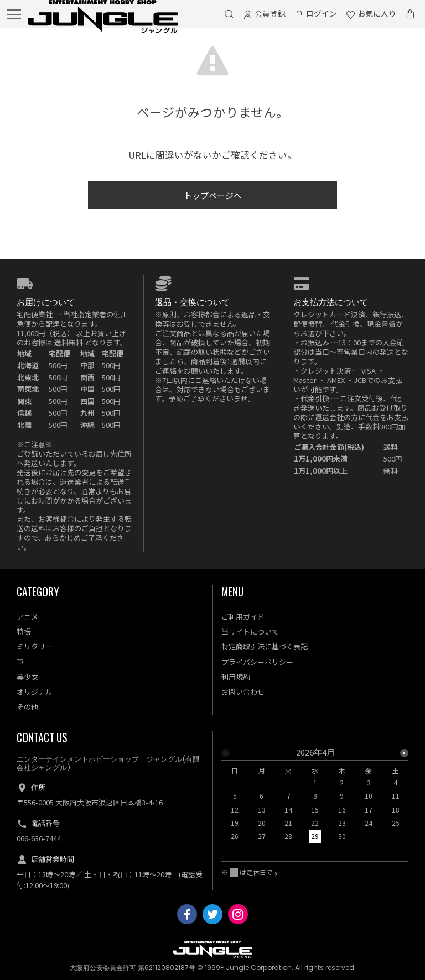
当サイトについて (250, 632)
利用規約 (236, 677)
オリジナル (35, 692)
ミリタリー (35, 646)
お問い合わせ (243, 692)
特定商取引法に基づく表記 (265, 646)
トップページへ (213, 195)
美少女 (27, 677)
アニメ (27, 617)
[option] (315, 798)
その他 (27, 707)
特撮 (24, 632)
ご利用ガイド (243, 617)
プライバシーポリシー (257, 662)
